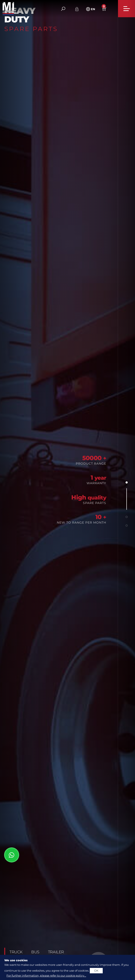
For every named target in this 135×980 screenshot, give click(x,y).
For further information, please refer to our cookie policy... (46, 975)
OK (96, 971)
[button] (127, 482)
